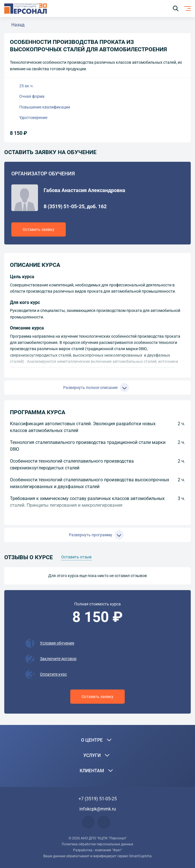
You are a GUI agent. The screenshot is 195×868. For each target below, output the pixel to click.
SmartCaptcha (140, 856)
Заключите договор (58, 659)
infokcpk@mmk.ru (98, 809)
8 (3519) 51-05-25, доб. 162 (75, 206)
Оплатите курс (53, 674)
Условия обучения (57, 643)
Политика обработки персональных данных (97, 844)
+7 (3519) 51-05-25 (98, 799)
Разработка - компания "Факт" (98, 850)
